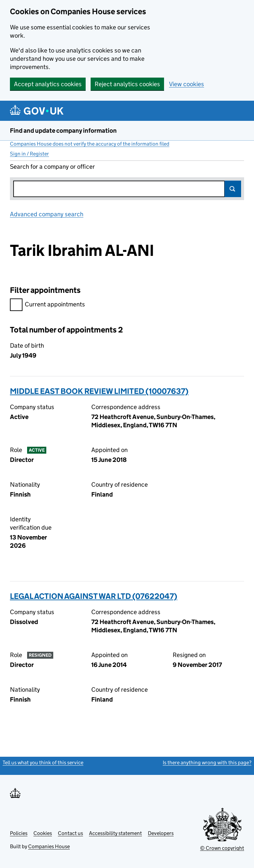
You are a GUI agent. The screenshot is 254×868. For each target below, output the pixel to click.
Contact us (70, 833)
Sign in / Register (29, 154)
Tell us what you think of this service (43, 763)
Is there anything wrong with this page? (207, 763)
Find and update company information (63, 131)
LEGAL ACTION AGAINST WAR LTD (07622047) (94, 596)
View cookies (187, 84)
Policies (19, 833)
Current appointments (47, 305)
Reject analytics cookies (127, 84)
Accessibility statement (115, 833)
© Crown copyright (222, 848)
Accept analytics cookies (48, 84)
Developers (161, 833)
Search (233, 189)
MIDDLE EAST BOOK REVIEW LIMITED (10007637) (99, 391)
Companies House (49, 846)
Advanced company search (47, 214)
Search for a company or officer (52, 167)
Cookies (43, 833)
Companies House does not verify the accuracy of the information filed (90, 144)
